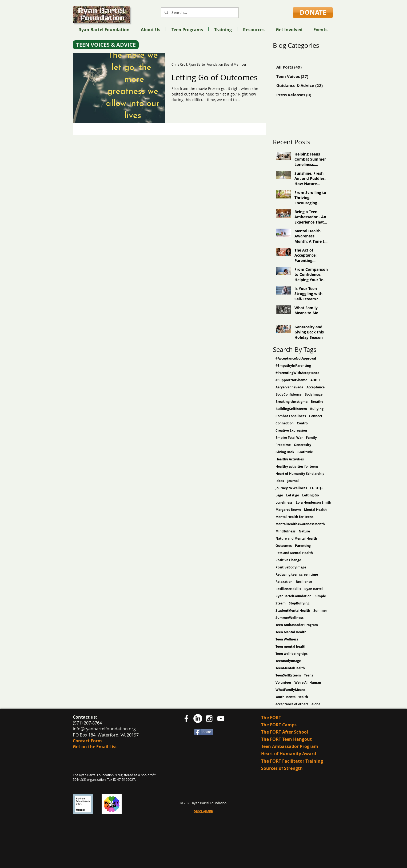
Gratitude (305, 452)
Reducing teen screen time (297, 574)
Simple (320, 596)
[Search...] (199, 13)
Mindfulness (286, 531)
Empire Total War (289, 438)
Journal (293, 481)
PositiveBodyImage (291, 567)
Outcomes (284, 546)
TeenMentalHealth (290, 668)
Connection (285, 423)
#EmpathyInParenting (293, 366)
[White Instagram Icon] (209, 718)
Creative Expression (291, 430)
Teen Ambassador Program (297, 625)
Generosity (303, 445)
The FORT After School (285, 732)
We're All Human (308, 682)
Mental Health (315, 510)
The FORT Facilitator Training (292, 761)
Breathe (317, 402)
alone (316, 704)
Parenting (303, 546)
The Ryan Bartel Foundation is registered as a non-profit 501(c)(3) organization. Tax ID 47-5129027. (114, 777)
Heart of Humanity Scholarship (300, 474)
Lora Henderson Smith (314, 502)
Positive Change (288, 560)
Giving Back (285, 452)
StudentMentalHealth (293, 610)
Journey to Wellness (291, 488)
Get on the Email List (95, 747)
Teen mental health (291, 646)
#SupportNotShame (291, 380)
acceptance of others (292, 704)
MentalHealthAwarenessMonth (300, 524)
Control (303, 423)
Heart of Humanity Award (289, 754)
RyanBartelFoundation (294, 596)
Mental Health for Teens (294, 517)
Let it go (293, 495)
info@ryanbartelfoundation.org (104, 729)
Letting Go (310, 495)
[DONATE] (313, 13)
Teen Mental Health (291, 632)
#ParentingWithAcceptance (297, 373)
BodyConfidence (288, 394)
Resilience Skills (288, 589)
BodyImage (314, 394)
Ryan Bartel (314, 589)
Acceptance (316, 387)
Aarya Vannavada (289, 387)
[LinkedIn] (198, 718)
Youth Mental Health (292, 697)
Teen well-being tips (292, 654)
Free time (283, 445)
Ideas (280, 481)
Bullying (317, 409)
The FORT (271, 718)
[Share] (204, 732)
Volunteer (283, 682)
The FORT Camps (279, 725)
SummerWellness (290, 618)
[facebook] (186, 718)
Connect (316, 416)
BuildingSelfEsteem (291, 409)
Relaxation (284, 582)
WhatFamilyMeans (290, 690)
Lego (279, 495)
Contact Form (87, 741)
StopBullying (299, 603)
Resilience (304, 582)
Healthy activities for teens (297, 466)
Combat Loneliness (291, 416)
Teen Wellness (287, 639)
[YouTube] (221, 718)
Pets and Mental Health (294, 553)
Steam (281, 603)
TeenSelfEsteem (288, 675)
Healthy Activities (290, 459)
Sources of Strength (282, 768)
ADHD (315, 380)
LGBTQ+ (317, 488)
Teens (309, 675)
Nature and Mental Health (296, 538)
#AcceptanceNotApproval (296, 358)
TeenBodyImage (288, 661)
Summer (320, 610)
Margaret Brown (288, 510)
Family (311, 438)
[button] (150, 29)
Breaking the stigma (292, 402)
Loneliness (284, 502)
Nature (304, 531)
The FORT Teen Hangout (286, 739)
